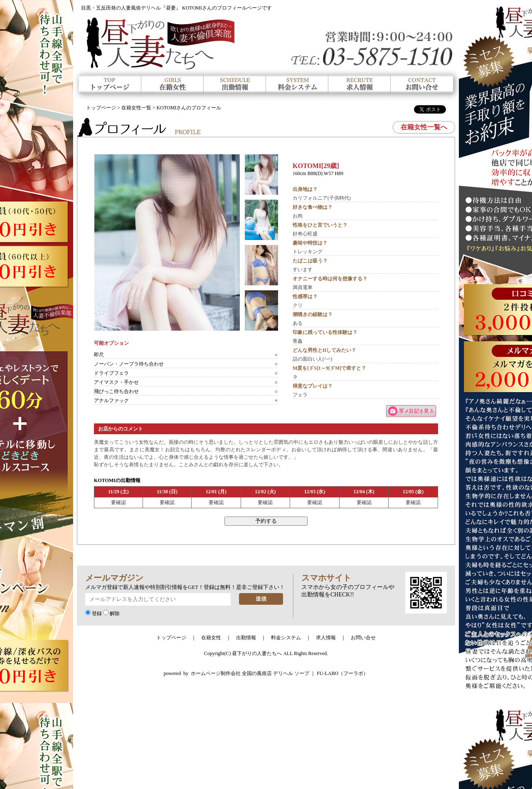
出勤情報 (246, 638)
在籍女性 (211, 638)
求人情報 (326, 638)
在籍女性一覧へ (424, 127)
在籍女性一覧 (136, 108)
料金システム (286, 638)
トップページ (101, 108)
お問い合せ (363, 638)
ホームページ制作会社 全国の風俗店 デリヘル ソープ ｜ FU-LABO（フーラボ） (280, 673)
